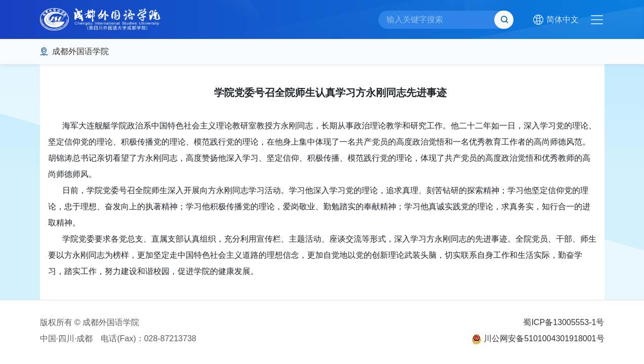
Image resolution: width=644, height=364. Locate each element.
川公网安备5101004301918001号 (544, 338)
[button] (555, 20)
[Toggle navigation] (597, 20)
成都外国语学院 (80, 51)
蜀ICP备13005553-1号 (564, 322)
